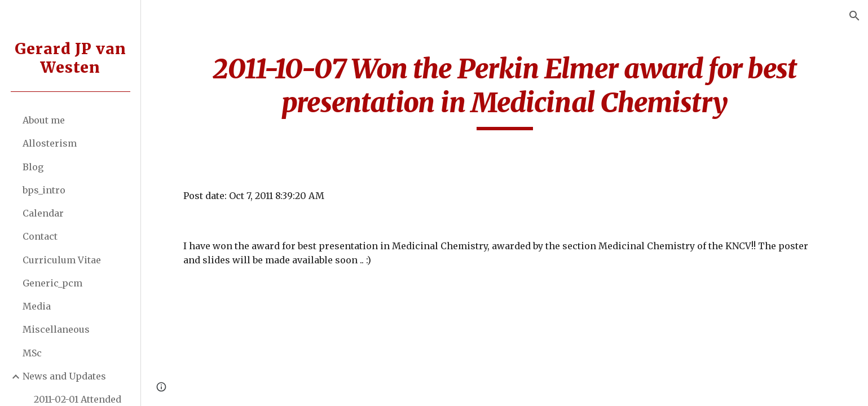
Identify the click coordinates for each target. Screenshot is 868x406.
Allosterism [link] (50, 143)
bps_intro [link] (44, 190)
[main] (504, 91)
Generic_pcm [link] (52, 283)
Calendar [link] (43, 213)
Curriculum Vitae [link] (62, 260)
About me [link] (44, 120)
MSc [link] (32, 353)
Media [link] (37, 306)
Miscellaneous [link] (56, 329)
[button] (854, 16)
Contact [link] (40, 236)
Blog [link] (33, 167)
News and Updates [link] (64, 376)
